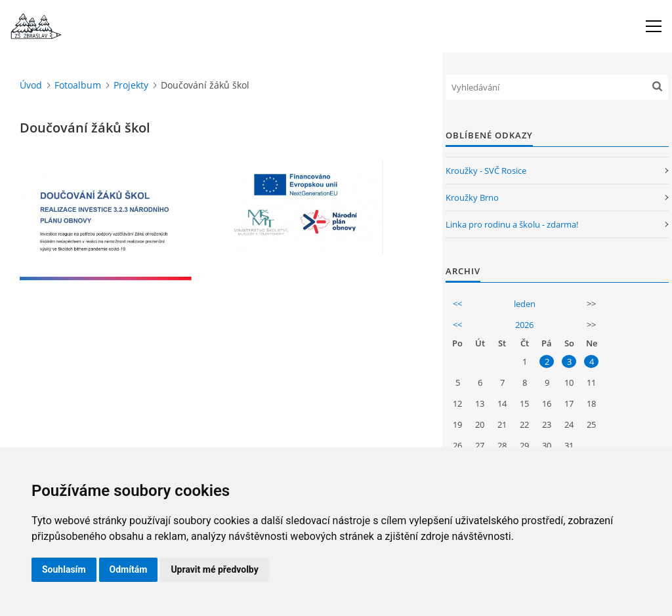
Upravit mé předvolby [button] (214, 569)
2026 (524, 325)
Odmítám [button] (129, 569)
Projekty (131, 85)
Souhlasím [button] (64, 569)
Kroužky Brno (472, 197)
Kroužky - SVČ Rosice (486, 171)
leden (525, 304)
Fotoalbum (78, 85)
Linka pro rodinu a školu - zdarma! (512, 224)
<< (457, 304)
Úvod (31, 85)
